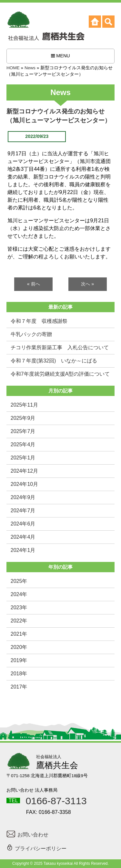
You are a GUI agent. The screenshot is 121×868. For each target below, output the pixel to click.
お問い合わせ (27, 835)
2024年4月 (23, 537)
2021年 (19, 634)
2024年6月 (23, 524)
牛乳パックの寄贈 (31, 334)
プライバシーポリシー (36, 848)
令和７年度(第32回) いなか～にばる (54, 361)
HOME (13, 68)
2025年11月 (24, 405)
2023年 (19, 608)
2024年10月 (24, 484)
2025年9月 (23, 418)
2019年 (19, 660)
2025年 (19, 581)
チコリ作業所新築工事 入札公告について (60, 347)
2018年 (19, 674)
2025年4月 (23, 444)
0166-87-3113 (56, 801)
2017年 (19, 687)
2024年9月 (23, 497)
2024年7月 (23, 511)
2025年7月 (23, 431)
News (30, 68)
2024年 (19, 594)
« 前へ (34, 284)
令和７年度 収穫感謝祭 (39, 321)
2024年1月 (23, 550)
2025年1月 (23, 458)
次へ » (87, 284)
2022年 (19, 621)
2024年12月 (24, 471)
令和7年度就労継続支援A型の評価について (60, 374)
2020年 (19, 647)
